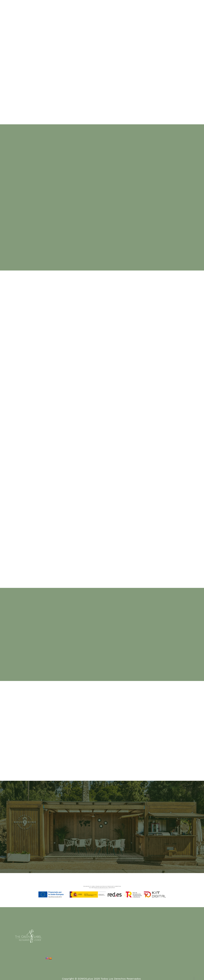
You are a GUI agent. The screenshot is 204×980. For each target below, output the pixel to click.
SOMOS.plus (85, 978)
